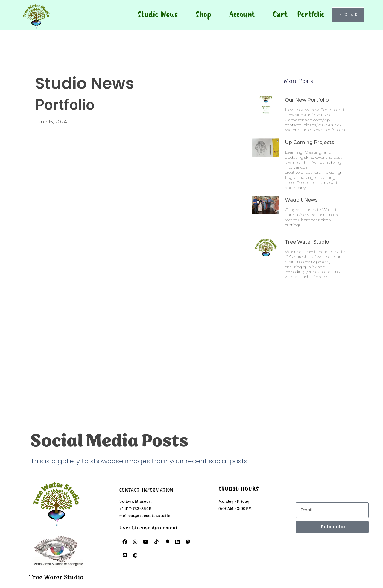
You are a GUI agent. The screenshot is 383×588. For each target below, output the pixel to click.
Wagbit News (301, 200)
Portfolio (311, 15)
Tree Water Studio (307, 242)
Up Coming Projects (310, 142)
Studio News (158, 15)
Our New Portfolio (307, 100)
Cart (280, 15)
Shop (203, 15)
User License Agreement (149, 528)
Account (242, 15)
